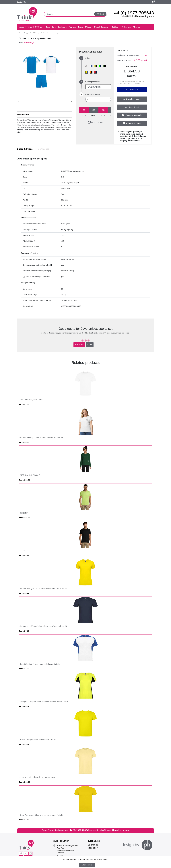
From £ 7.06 (24, 404)
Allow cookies (87, 865)
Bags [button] (48, 27)
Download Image (132, 99)
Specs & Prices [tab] (25, 149)
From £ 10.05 (25, 518)
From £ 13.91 (25, 480)
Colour (88, 58)
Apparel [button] (23, 27)
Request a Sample (132, 115)
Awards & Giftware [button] (36, 27)
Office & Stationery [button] (102, 27)
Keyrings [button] (72, 27)
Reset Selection (95, 122)
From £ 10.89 (25, 782)
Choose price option (93, 82)
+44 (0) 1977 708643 (133, 13)
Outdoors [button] (116, 27)
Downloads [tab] (44, 149)
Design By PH (93, 848)
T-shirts (44, 33)
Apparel (28, 33)
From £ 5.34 (24, 744)
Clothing (36, 33)
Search (100, 14)
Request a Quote (132, 123)
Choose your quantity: (93, 94)
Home (21, 33)
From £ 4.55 (24, 669)
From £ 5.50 (24, 631)
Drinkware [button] (62, 27)
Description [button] (23, 114)
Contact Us (21, 2)
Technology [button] (126, 27)
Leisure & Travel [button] (85, 27)
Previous (79, 345)
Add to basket (132, 90)
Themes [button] (137, 27)
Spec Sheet (132, 107)
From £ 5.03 (24, 706)
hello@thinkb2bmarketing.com (137, 16)
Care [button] (54, 27)
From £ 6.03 (24, 442)
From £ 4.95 (24, 820)
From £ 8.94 (24, 555)
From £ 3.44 (24, 593)
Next (90, 345)
